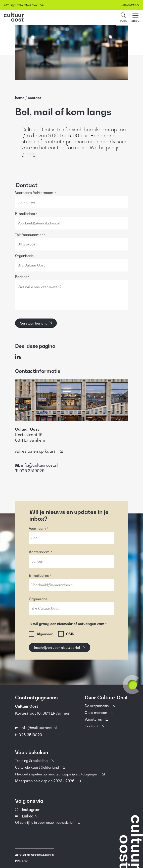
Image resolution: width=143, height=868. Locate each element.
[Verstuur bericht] (36, 323)
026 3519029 (30, 735)
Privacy (21, 861)
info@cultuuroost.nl (39, 728)
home (20, 98)
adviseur (116, 142)
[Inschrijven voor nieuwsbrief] (60, 647)
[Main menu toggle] (135, 18)
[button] (123, 18)
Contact (35, 98)
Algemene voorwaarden (35, 855)
